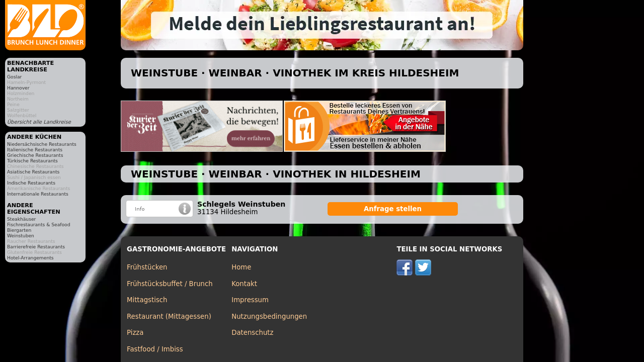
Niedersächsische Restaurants (42, 144)
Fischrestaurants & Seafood (39, 224)
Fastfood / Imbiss (155, 349)
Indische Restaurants (31, 183)
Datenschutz (252, 333)
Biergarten (19, 230)
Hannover (18, 88)
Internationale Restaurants (38, 194)
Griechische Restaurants (35, 155)
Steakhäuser (21, 219)
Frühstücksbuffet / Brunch (170, 284)
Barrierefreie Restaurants (36, 247)
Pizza (135, 333)
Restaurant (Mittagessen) (169, 316)
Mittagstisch (147, 300)
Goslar (14, 77)
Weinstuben (21, 236)
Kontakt (244, 284)
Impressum (250, 300)
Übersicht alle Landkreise (39, 122)
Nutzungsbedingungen (269, 316)
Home (241, 267)
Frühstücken (147, 267)
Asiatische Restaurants (33, 172)
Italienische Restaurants (35, 150)
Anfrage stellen (393, 209)
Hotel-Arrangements (30, 258)
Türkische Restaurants (32, 161)
